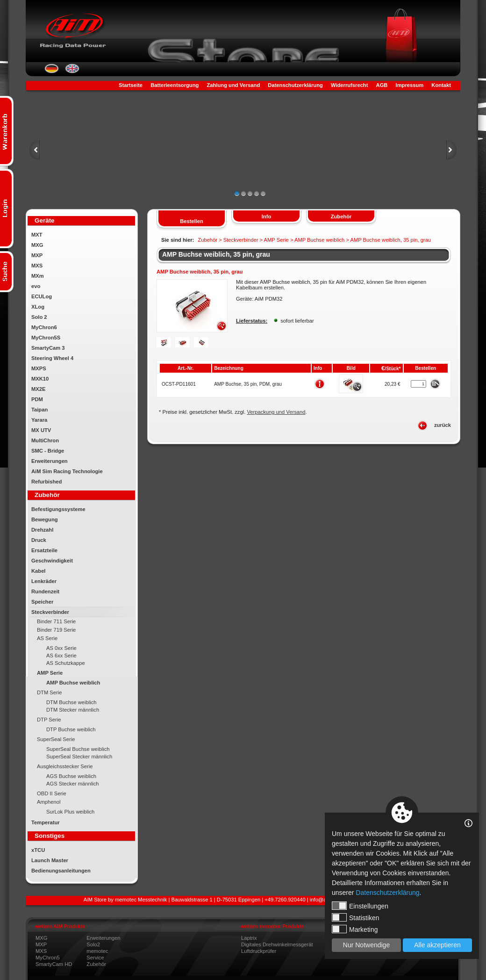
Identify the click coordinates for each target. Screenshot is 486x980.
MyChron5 (48, 958)
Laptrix (249, 938)
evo (36, 286)
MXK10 (40, 379)
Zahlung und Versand (233, 85)
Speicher (42, 602)
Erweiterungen (50, 461)
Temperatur (46, 822)
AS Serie (47, 638)
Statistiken (356, 917)
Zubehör (96, 964)
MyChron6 (44, 327)
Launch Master (50, 860)
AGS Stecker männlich (73, 784)
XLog (38, 307)
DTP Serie (49, 720)
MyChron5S (46, 338)
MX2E (38, 389)
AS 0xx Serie (61, 648)
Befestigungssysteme (58, 509)
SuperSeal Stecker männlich (79, 757)
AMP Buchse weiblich (73, 683)
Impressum (410, 85)
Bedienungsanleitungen (61, 871)
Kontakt (441, 85)
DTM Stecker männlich (73, 710)
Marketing (355, 929)
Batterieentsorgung (175, 85)
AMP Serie (50, 673)
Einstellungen (360, 906)
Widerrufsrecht (349, 85)
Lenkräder (44, 581)
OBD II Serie (52, 793)
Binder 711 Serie (56, 621)
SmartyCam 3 (48, 348)
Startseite (131, 85)
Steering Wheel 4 (52, 358)
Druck (39, 540)
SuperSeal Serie (56, 739)
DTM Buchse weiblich (71, 702)
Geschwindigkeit (52, 561)
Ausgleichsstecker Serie (65, 766)
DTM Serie (49, 692)
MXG (37, 245)
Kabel (38, 571)
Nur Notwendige (366, 945)
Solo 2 (39, 317)
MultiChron (45, 440)
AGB (382, 85)
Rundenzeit (45, 591)
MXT (37, 235)
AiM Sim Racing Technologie (67, 471)
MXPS (39, 368)
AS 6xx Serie (61, 656)
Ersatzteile (44, 550)
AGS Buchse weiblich (71, 776)
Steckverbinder (50, 612)
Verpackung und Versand (276, 412)
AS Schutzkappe (66, 663)
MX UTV (41, 430)
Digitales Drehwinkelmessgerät (277, 944)
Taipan (39, 410)
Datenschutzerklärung (295, 85)
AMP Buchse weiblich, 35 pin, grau (216, 254)
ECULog (42, 296)
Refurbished (46, 482)
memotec (97, 951)
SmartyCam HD (54, 964)
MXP (37, 255)
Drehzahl (42, 530)
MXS (37, 266)
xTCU (38, 850)
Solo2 (93, 944)
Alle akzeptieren (437, 945)
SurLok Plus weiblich (70, 812)
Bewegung (45, 519)
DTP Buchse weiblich (71, 729)
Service (95, 958)
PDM (37, 399)
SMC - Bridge (48, 451)
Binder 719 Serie (56, 630)
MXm (38, 276)
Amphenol (49, 802)
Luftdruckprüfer (259, 951)
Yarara (39, 420)
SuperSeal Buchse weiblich (78, 749)
